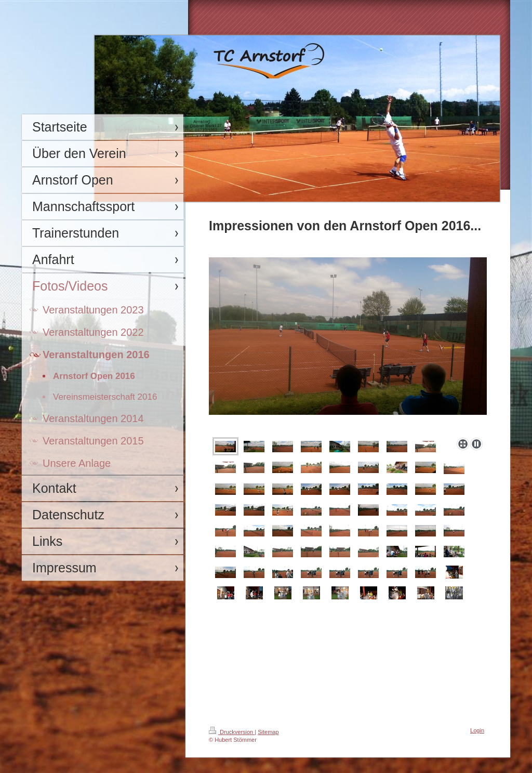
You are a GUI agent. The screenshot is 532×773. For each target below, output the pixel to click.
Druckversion (232, 732)
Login (477, 730)
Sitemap (268, 732)
